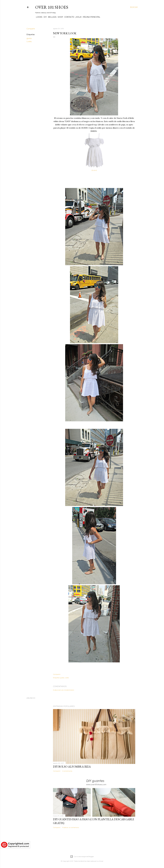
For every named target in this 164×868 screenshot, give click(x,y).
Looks (38, 17)
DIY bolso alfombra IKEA (72, 767)
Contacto (68, 17)
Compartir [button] (31, 29)
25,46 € (94, 170)
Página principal (91, 17)
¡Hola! (78, 17)
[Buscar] (134, 7)
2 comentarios (67, 771)
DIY (44, 17)
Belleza (51, 17)
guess (29, 38)
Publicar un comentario (64, 690)
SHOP (60, 17)
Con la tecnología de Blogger (82, 857)
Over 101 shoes (52, 7)
